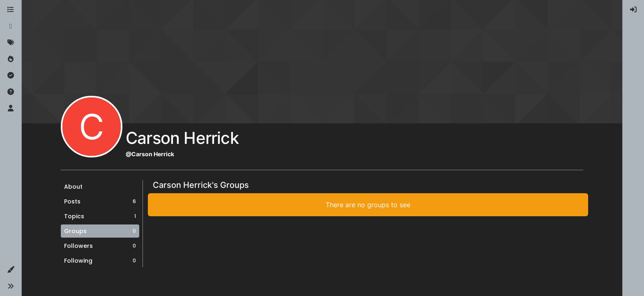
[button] (11, 270)
